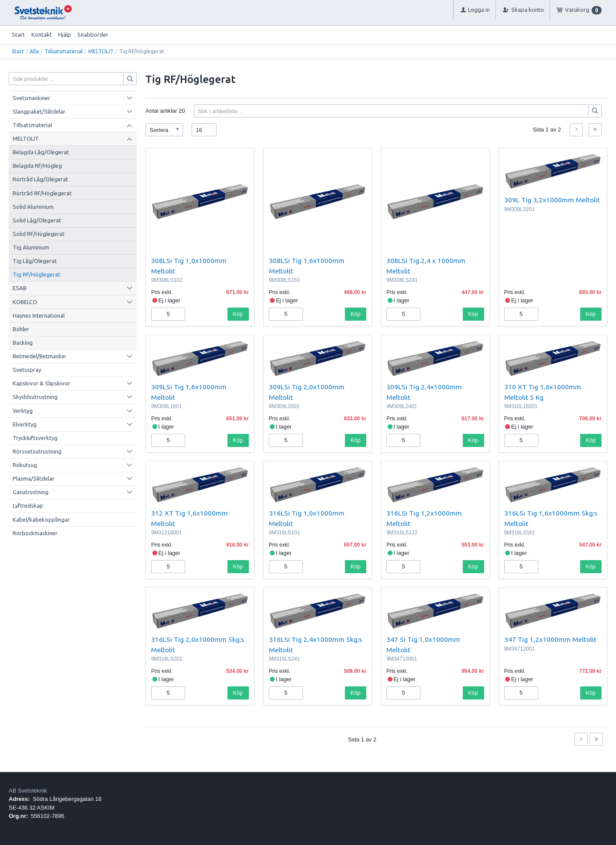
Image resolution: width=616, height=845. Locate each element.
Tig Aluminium (31, 247)
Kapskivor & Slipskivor (41, 383)
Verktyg (23, 411)
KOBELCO (25, 302)
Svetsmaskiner (31, 98)
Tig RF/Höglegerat (36, 274)
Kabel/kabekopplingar (41, 519)
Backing (23, 343)
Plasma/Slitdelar (34, 478)
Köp (238, 314)
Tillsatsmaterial (64, 51)
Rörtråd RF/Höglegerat (42, 193)
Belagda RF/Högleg (37, 166)
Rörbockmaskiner (35, 533)
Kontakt (42, 35)
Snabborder (93, 35)
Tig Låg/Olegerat (35, 261)
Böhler (21, 329)
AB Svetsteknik (28, 791)
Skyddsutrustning (35, 397)
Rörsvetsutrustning (37, 451)
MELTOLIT (101, 51)
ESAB (20, 288)
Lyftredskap (28, 506)
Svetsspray (27, 370)
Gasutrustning (31, 492)
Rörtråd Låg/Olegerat (40, 179)
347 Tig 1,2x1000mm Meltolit (550, 639)
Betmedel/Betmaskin (39, 356)
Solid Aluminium (33, 207)
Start (18, 35)
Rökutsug (25, 465)
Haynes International (39, 315)
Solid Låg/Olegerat (37, 220)
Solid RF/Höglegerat (39, 234)
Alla (34, 51)
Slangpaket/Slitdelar (39, 111)
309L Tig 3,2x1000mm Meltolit (552, 200)
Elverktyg (25, 424)
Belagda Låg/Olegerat (41, 152)
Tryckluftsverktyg (35, 438)
